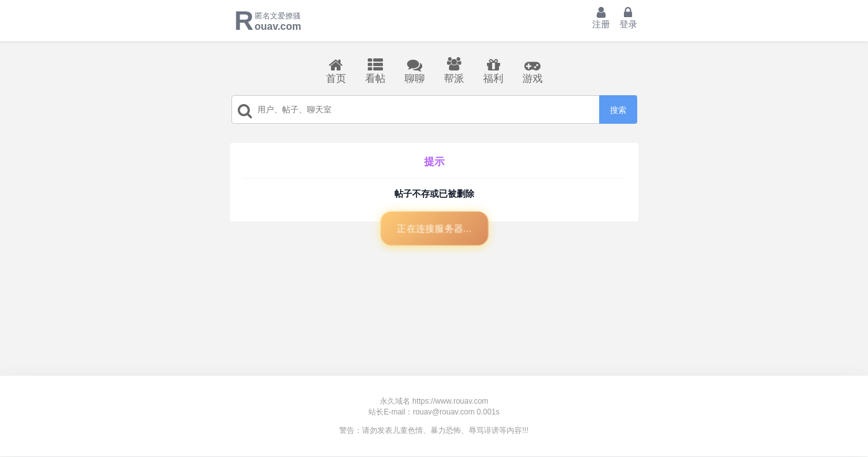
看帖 (375, 70)
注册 (601, 18)
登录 (628, 18)
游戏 (533, 70)
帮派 (454, 70)
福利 (493, 70)
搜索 (618, 110)
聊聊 (415, 70)
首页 (336, 70)
